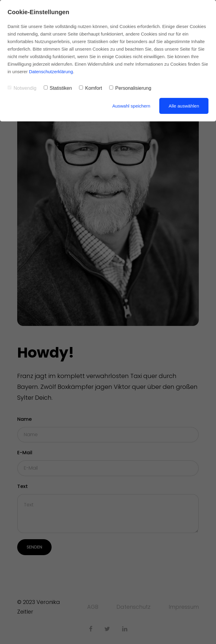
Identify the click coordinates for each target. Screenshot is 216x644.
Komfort (91, 88)
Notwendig (22, 88)
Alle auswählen (184, 106)
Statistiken (58, 88)
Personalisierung (130, 88)
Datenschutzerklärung (51, 72)
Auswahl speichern (131, 106)
